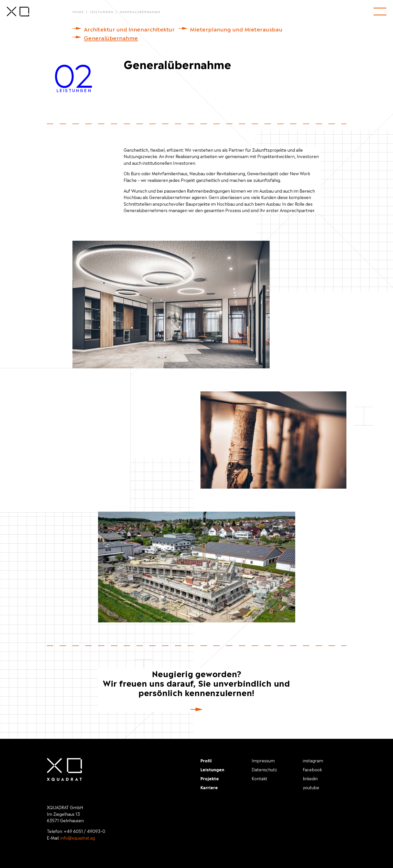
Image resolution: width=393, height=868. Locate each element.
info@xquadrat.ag (78, 838)
